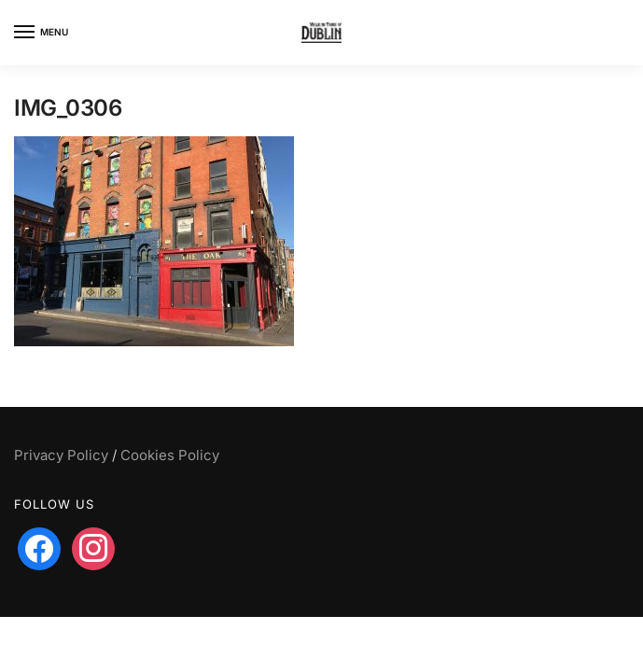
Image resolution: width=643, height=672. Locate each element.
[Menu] (42, 33)
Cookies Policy (170, 455)
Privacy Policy (61, 455)
